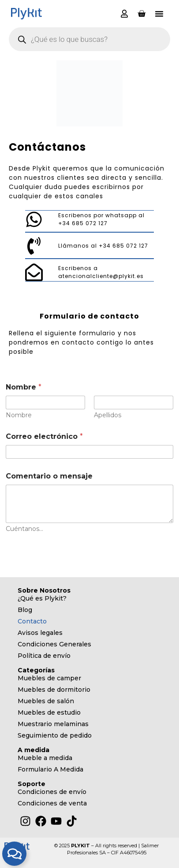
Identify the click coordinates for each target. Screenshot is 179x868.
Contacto (32, 621)
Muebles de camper (49, 678)
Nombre (19, 415)
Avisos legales (40, 633)
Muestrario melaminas (53, 724)
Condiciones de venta (52, 803)
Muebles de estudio (49, 712)
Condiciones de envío (52, 792)
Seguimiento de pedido (55, 735)
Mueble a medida (45, 758)
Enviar (22, 549)
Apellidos (108, 415)
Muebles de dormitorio (54, 690)
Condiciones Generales (54, 644)
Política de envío (44, 656)
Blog (25, 610)
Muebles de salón (46, 701)
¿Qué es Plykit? (42, 598)
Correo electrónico (44, 436)
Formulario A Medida (50, 769)
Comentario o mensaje (49, 476)
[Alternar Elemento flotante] (14, 854)
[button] (159, 14)
